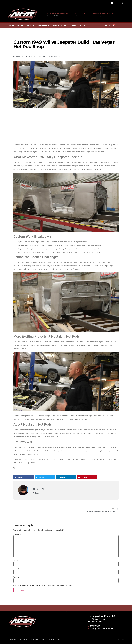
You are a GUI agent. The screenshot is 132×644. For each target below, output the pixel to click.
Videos (31, 26)
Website (16, 577)
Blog (83, 26)
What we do (16, 26)
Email (16, 569)
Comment (18, 534)
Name (16, 561)
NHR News (44, 26)
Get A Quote (60, 26)
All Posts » (37, 493)
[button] (24, 477)
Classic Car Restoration (38, 468)
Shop (73, 26)
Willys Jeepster (53, 468)
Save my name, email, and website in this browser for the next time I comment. (44, 586)
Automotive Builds (22, 468)
